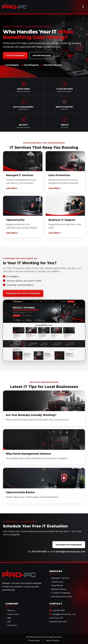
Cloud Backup (57, 585)
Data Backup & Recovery (62, 597)
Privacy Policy (34, 640)
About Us (11, 610)
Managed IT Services (60, 578)
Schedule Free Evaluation (69, 545)
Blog (9, 618)
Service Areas (13, 614)
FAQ (9, 622)
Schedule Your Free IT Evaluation (23, 293)
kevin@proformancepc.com (64, 614)
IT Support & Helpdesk (61, 593)
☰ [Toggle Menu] (83, 7)
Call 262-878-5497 (42, 55)
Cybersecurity (57, 582)
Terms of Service (52, 640)
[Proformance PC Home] (40, 7)
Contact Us (12, 625)
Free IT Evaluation (15, 55)
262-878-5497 (59, 610)
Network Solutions (59, 589)
